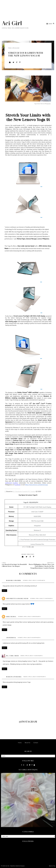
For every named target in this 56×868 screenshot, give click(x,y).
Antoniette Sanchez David (17, 598)
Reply (4, 591)
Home (20, 743)
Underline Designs (20, 866)
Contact (36, 743)
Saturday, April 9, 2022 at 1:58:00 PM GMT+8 (29, 617)
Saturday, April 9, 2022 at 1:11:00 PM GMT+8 (34, 580)
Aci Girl (12, 23)
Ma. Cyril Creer (12, 656)
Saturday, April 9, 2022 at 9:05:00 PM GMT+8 (29, 638)
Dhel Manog (11, 617)
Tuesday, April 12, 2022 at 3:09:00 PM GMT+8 (34, 677)
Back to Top (52, 866)
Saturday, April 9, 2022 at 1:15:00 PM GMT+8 (41, 598)
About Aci (28, 743)
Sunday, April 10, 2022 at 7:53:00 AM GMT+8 (31, 656)
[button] (48, 24)
